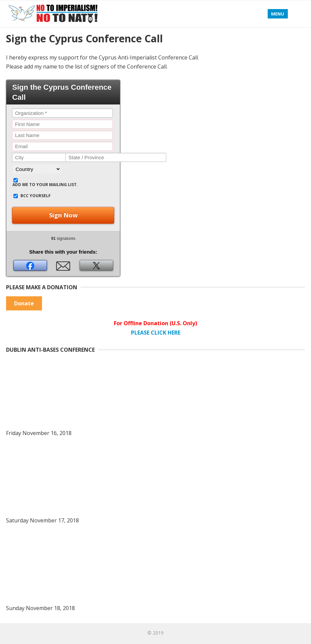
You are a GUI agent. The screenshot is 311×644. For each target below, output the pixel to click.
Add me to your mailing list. (45, 185)
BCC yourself (36, 196)
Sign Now (63, 215)
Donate (24, 303)
